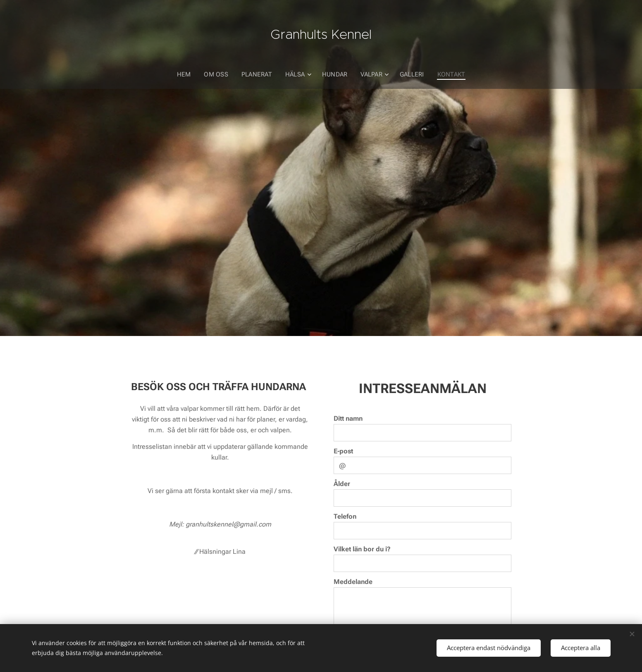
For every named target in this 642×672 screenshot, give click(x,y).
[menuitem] (187, 74)
